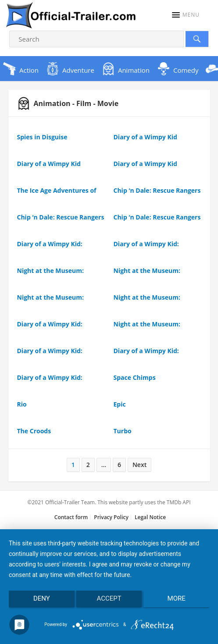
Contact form (71, 517)
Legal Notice (150, 517)
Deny (42, 598)
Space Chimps (135, 377)
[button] (186, 15)
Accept (109, 598)
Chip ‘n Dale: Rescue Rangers (157, 190)
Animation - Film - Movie (68, 103)
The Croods (34, 431)
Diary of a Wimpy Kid (145, 137)
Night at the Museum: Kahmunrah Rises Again (54, 275)
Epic (120, 404)
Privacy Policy (111, 517)
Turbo (123, 431)
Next (139, 465)
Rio (22, 404)
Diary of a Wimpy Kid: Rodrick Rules (50, 248)
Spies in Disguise (42, 137)
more (177, 598)
